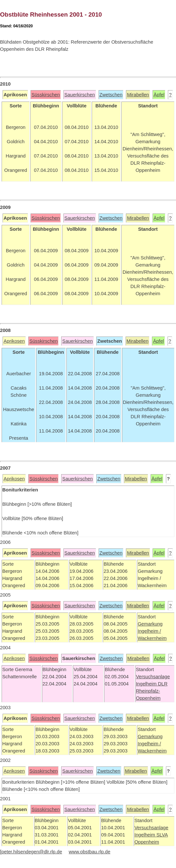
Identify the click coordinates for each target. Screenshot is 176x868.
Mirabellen (138, 95)
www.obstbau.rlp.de (89, 852)
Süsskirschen (46, 95)
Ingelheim (147, 684)
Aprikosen (14, 341)
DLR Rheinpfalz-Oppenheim (152, 691)
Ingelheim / (149, 631)
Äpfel (159, 95)
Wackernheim (152, 638)
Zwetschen (111, 95)
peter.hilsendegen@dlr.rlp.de (32, 852)
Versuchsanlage (153, 677)
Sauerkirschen (80, 95)
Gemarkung (150, 624)
